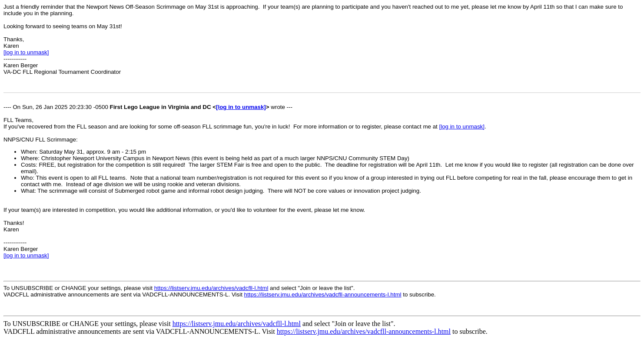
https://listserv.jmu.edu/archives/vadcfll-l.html (211, 288)
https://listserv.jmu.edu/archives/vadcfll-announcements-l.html (323, 295)
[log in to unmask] (26, 52)
